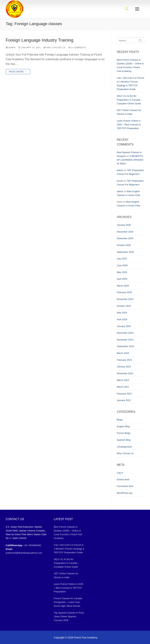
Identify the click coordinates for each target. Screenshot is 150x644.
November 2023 (125, 340)
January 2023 (124, 367)
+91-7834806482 (32, 545)
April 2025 (122, 279)
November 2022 (125, 373)
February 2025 (124, 292)
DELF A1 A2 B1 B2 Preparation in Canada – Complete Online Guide (129, 100)
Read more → (18, 72)
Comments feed (125, 486)
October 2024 (124, 306)
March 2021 (123, 387)
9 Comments (77, 48)
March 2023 (123, 353)
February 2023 (124, 360)
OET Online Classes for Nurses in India (129, 112)
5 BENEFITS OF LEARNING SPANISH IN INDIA (130, 160)
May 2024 (122, 313)
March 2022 (123, 380)
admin (11, 48)
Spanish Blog (124, 440)
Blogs (120, 420)
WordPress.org (124, 493)
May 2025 (122, 272)
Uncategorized (124, 447)
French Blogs (124, 433)
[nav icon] (137, 9)
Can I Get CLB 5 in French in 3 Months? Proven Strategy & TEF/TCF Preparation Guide (130, 84)
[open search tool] (127, 9)
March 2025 (123, 286)
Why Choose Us (55, 48)
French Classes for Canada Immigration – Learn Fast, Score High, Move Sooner (68, 602)
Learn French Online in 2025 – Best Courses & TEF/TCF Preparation (129, 125)
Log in (120, 473)
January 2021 (124, 400)
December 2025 (125, 232)
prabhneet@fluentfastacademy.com (24, 553)
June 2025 (122, 265)
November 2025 (125, 238)
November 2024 (125, 299)
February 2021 (124, 394)
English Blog (123, 426)
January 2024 (124, 326)
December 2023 (125, 333)
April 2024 (122, 319)
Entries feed (123, 480)
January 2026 (124, 225)
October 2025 (124, 245)
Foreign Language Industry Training (40, 40)
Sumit (120, 181)
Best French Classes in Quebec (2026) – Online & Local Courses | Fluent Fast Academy (130, 65)
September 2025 (125, 252)
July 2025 (122, 259)
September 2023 (125, 346)
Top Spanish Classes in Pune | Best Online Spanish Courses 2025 (69, 616)
